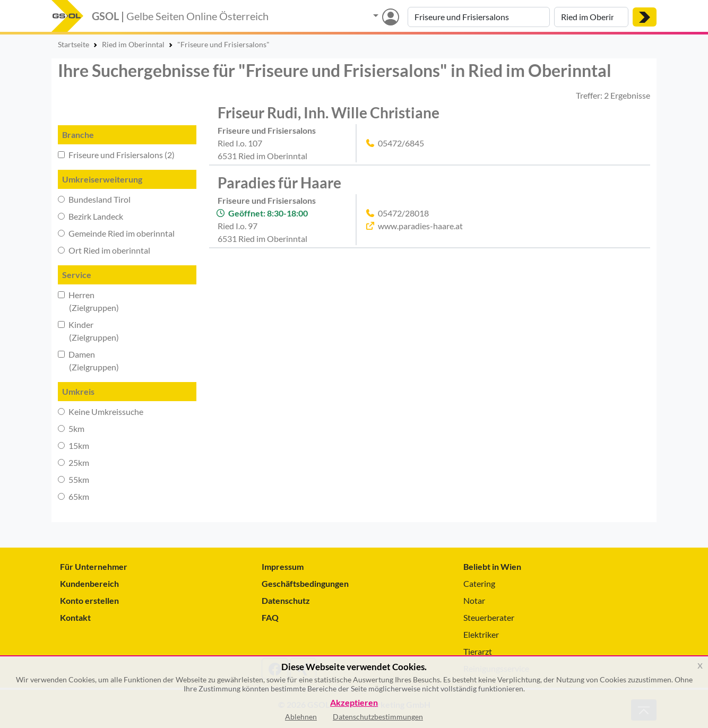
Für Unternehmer (94, 566)
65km (74, 496)
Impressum (283, 566)
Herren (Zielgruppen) (88, 301)
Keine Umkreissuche (101, 411)
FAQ (270, 617)
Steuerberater (489, 617)
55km (74, 479)
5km (71, 428)
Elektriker (481, 634)
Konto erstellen (89, 600)
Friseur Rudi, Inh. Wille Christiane (329, 112)
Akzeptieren (354, 703)
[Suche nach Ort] (591, 17)
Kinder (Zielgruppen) (88, 331)
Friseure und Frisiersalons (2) (116, 155)
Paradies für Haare (279, 183)
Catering (479, 583)
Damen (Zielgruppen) (88, 361)
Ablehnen (301, 717)
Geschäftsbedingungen (305, 583)
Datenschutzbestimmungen (378, 717)
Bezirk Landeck (90, 216)
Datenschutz (286, 600)
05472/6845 (401, 143)
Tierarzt (478, 651)
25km (74, 462)
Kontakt (75, 617)
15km (74, 445)
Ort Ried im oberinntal (104, 250)
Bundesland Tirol (94, 199)
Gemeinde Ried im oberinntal (116, 233)
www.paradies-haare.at (420, 226)
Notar (474, 600)
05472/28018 (403, 213)
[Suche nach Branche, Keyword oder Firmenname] (479, 17)
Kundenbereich (89, 583)
